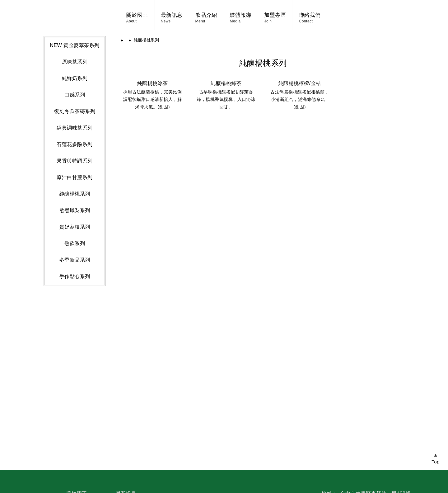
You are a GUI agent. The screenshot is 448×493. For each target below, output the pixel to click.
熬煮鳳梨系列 (75, 336)
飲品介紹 (159, 23)
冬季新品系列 (75, 385)
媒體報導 (288, 23)
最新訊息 (124, 23)
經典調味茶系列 (75, 253)
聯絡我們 (357, 23)
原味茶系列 (75, 187)
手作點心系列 (75, 402)
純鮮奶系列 (75, 204)
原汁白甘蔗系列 (75, 303)
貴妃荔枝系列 (75, 352)
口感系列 (75, 220)
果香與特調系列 (75, 286)
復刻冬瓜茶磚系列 (75, 237)
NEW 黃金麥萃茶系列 (75, 171)
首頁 (130, 166)
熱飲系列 (75, 369)
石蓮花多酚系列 (75, 270)
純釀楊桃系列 (75, 319)
